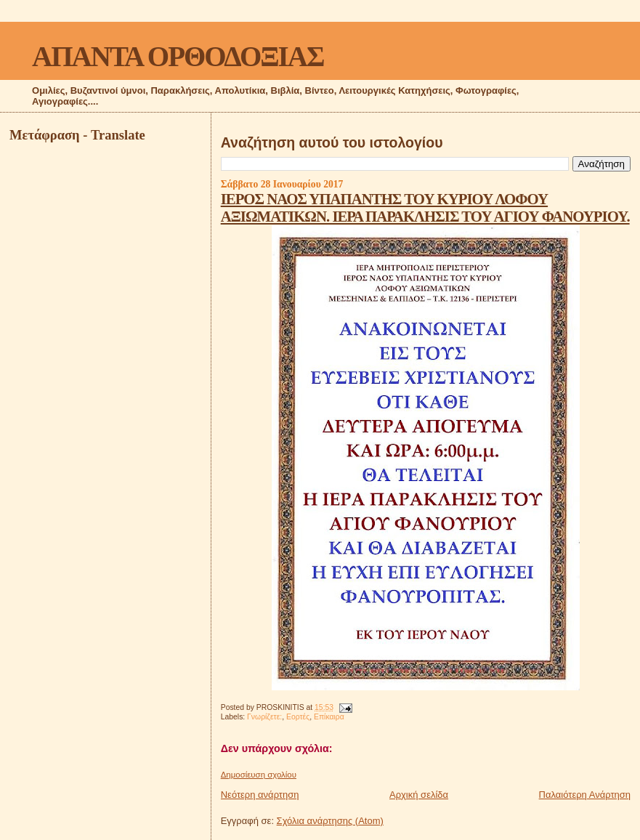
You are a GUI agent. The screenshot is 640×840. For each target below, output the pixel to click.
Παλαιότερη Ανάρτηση (585, 795)
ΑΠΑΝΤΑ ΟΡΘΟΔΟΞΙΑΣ (178, 56)
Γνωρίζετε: (264, 717)
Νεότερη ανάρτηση (260, 795)
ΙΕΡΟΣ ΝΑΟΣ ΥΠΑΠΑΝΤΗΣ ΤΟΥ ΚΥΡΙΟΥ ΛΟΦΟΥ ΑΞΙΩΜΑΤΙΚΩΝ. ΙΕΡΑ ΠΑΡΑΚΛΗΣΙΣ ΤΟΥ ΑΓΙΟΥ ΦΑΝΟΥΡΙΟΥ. (425, 207)
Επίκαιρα (329, 717)
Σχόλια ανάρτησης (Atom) (330, 821)
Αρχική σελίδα (419, 795)
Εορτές (298, 717)
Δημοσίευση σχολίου (259, 775)
